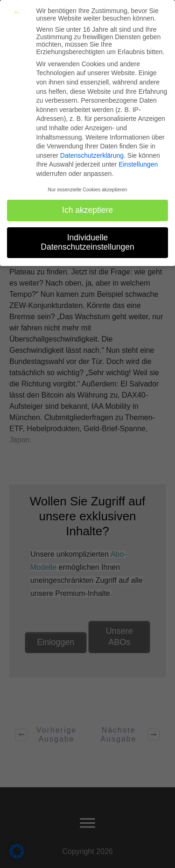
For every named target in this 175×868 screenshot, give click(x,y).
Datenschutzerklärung (92, 155)
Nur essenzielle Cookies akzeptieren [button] (88, 189)
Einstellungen (138, 164)
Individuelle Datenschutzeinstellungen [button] (87, 242)
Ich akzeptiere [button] (87, 210)
